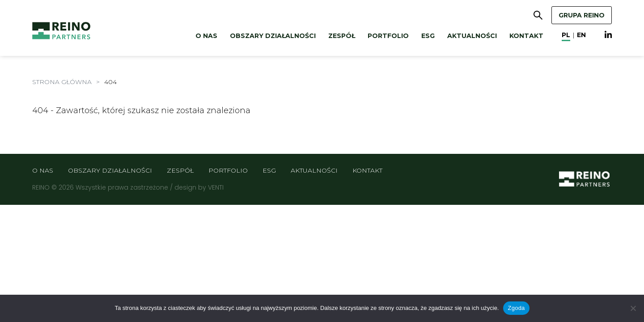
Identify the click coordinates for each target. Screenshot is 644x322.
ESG (428, 36)
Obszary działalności (273, 36)
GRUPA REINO (582, 15)
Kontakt (526, 36)
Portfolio (388, 36)
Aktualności (472, 36)
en (581, 35)
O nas (206, 36)
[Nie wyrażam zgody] (633, 308)
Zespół (342, 36)
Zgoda (516, 308)
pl (566, 35)
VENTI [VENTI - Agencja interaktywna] (216, 187)
